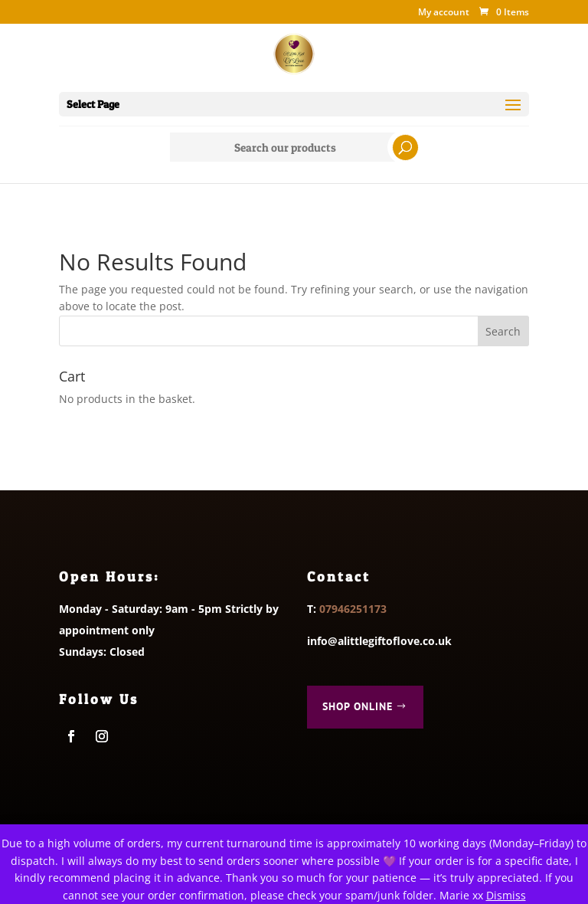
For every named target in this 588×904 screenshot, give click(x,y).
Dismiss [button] (506, 895)
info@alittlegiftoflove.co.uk (379, 641)
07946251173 (353, 609)
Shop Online (358, 706)
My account (444, 13)
